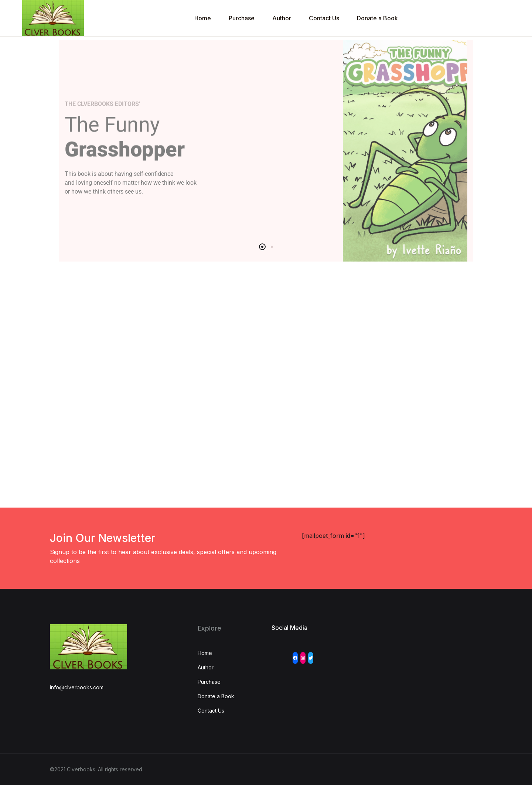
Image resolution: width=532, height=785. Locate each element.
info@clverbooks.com (77, 687)
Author (282, 18)
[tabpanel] (266, 151)
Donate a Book (377, 18)
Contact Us (324, 18)
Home (203, 18)
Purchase (242, 18)
